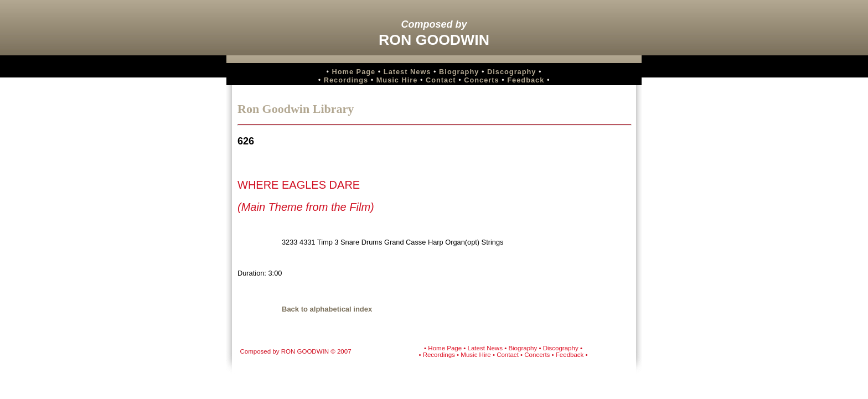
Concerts (481, 80)
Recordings (346, 80)
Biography (459, 72)
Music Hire (397, 80)
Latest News (407, 72)
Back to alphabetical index (327, 309)
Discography (512, 72)
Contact (441, 80)
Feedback (526, 80)
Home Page (354, 72)
